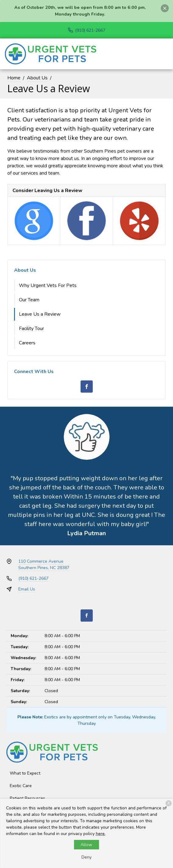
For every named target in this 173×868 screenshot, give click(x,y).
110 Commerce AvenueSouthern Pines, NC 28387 (44, 565)
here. (101, 834)
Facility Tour (31, 329)
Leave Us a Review (40, 314)
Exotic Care (21, 786)
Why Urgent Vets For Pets (48, 285)
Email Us (27, 589)
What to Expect (25, 773)
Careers (27, 343)
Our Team (29, 300)
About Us (37, 78)
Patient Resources (27, 798)
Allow (86, 845)
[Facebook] (87, 387)
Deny (86, 857)
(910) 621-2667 (33, 578)
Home (14, 78)
